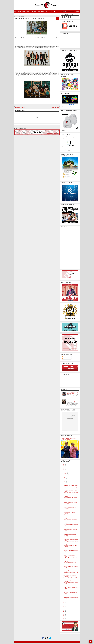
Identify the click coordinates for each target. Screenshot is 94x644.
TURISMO (43, 12)
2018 (64, 604)
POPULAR (19, 12)
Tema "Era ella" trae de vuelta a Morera (70, 563)
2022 (64, 470)
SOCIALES (38, 12)
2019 (64, 603)
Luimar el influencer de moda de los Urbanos (71, 542)
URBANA (23, 12)
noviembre (65, 472)
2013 (64, 610)
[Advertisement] (70, 248)
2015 (64, 608)
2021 (64, 600)
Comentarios (65, 359)
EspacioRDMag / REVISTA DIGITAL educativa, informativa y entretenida (31, 642)
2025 (64, 466)
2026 (64, 464)
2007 (64, 618)
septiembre (66, 475)
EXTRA (15, 12)
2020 (64, 601)
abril (64, 481)
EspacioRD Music (64, 432)
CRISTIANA (34, 12)
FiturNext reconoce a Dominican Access (70, 574)
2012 (64, 612)
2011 (64, 613)
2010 (64, 614)
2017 (64, 605)
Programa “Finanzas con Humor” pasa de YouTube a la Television (69, 439)
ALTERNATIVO (28, 12)
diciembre (65, 471)
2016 (64, 606)
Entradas (64, 357)
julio (64, 477)
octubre (65, 474)
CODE (79, 642)
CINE (46, 12)
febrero (65, 484)
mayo (65, 480)
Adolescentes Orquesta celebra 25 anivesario (29, 18)
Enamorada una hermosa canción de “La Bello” (71, 573)
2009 (64, 616)
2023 (64, 468)
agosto (65, 476)
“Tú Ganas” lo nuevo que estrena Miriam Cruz (71, 597)
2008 (64, 617)
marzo (65, 483)
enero (65, 599)
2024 (64, 467)
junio (65, 479)
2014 (64, 609)
